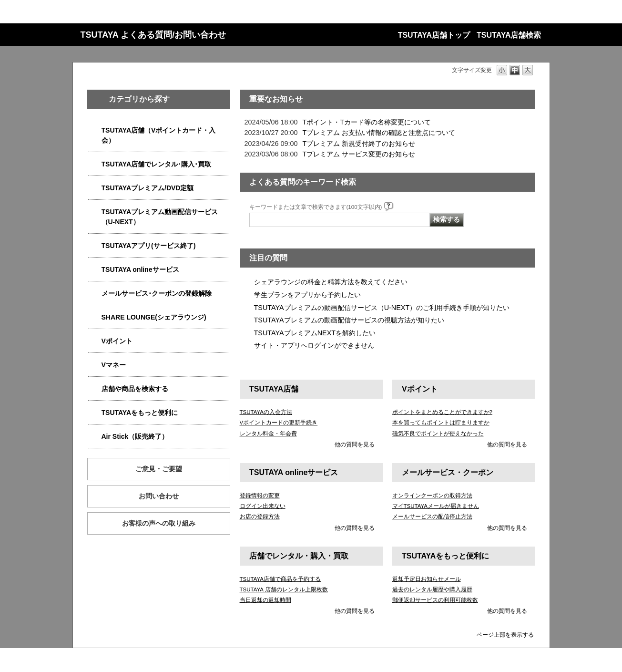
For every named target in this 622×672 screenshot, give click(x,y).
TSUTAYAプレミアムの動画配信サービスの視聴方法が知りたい (349, 320)
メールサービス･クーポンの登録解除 (157, 293)
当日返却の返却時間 (265, 600)
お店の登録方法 (260, 517)
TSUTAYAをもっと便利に (140, 413)
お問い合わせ (159, 496)
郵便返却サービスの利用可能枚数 (435, 600)
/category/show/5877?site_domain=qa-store (95, 317)
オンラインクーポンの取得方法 (432, 496)
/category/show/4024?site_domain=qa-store (95, 413)
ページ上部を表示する (505, 635)
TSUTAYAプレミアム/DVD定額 (148, 188)
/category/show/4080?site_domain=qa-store (95, 294)
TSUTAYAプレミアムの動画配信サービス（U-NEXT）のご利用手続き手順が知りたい (382, 308)
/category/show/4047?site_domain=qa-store (95, 130)
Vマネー (114, 365)
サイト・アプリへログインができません (314, 345)
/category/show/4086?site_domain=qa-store (95, 389)
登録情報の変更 (260, 496)
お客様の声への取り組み (159, 523)
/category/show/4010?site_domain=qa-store (95, 270)
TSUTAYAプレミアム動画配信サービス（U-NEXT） (160, 217)
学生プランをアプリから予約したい (307, 295)
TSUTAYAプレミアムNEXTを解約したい (315, 333)
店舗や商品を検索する (135, 389)
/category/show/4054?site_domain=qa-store (95, 164)
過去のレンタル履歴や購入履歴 (432, 589)
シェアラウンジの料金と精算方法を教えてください (331, 282)
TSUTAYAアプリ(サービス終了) (149, 246)
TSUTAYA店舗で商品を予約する (280, 579)
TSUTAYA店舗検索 (509, 35)
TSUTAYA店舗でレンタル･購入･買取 (157, 164)
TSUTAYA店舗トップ (434, 35)
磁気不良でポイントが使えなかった (438, 434)
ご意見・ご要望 (159, 469)
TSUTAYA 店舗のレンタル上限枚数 (284, 589)
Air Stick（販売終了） (135, 436)
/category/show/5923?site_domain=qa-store (95, 212)
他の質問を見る (355, 445)
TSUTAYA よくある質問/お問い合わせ (153, 35)
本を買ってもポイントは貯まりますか (441, 423)
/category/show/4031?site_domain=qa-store (95, 188)
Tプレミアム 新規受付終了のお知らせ (359, 144)
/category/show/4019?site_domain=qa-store (95, 246)
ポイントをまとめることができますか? (442, 412)
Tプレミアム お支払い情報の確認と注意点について (379, 133)
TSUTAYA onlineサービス (140, 269)
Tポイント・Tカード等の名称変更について (367, 122)
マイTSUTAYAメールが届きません (436, 506)
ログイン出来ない (263, 506)
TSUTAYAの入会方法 (266, 412)
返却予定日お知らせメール (427, 579)
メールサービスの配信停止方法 (432, 517)
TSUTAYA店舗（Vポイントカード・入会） (159, 135)
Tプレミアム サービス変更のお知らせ (359, 154)
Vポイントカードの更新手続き (279, 423)
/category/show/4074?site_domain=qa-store (95, 341)
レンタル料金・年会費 (268, 434)
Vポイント (117, 341)
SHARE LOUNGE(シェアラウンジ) (154, 317)
